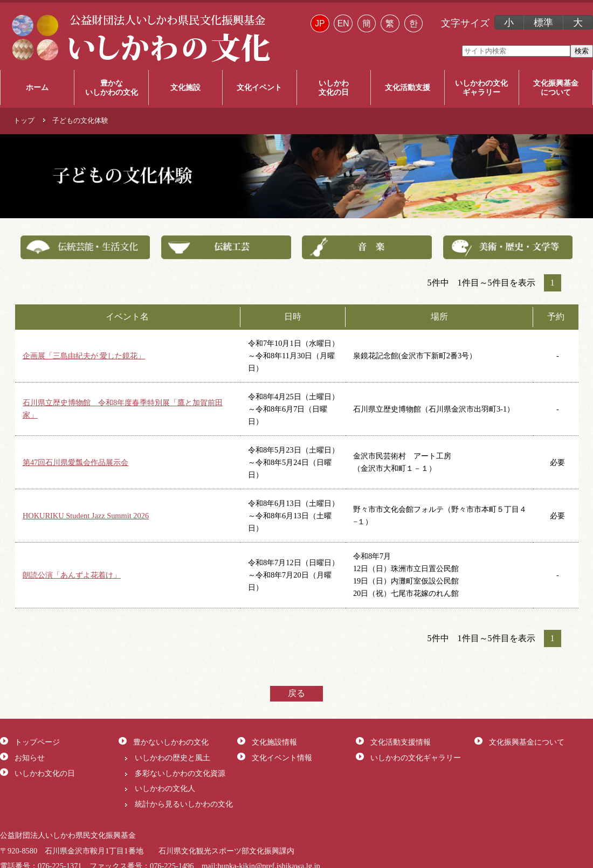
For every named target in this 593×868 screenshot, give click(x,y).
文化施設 (185, 87)
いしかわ (334, 88)
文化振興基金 (556, 88)
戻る (296, 693)
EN (343, 23)
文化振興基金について (527, 742)
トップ (24, 121)
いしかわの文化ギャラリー (416, 758)
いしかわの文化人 (165, 788)
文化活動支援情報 (401, 742)
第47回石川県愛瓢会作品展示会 (75, 462)
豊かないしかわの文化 (171, 742)
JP (320, 23)
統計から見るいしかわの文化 (184, 804)
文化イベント (259, 87)
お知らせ (30, 758)
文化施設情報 (274, 742)
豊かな (111, 88)
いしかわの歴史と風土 (173, 758)
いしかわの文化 (481, 88)
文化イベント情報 (282, 758)
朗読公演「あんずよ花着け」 (72, 575)
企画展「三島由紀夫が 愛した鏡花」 (84, 356)
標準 (543, 23)
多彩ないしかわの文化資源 (180, 773)
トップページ (37, 742)
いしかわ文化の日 (45, 773)
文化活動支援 (408, 87)
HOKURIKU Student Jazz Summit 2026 (86, 516)
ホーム (37, 87)
